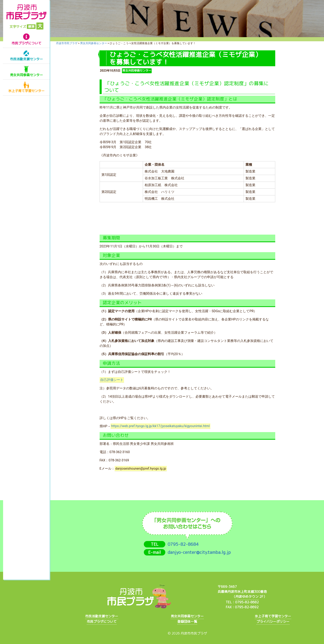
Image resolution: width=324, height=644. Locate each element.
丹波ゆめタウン (247, 597)
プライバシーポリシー (273, 622)
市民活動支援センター (26, 59)
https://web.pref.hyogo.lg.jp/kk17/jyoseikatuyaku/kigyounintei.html (160, 426)
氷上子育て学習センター (26, 91)
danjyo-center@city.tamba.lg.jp (199, 552)
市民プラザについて (26, 43)
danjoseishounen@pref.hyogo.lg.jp (141, 469)
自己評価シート (112, 380)
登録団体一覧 (187, 622)
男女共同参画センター (26, 75)
